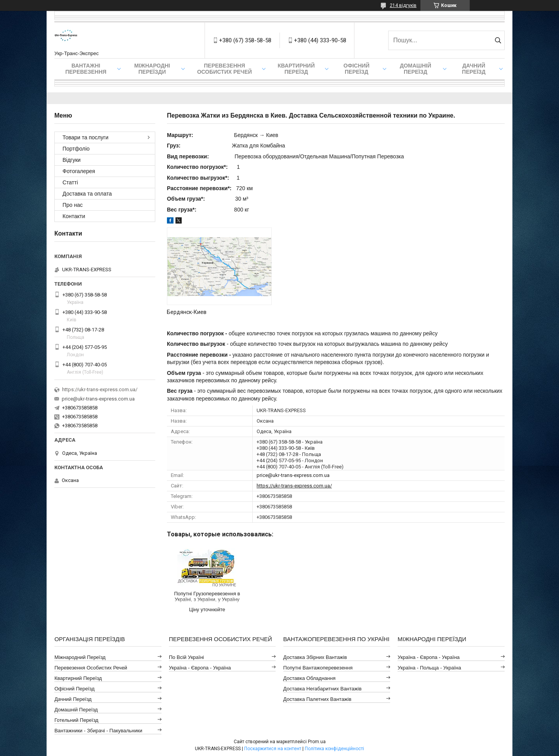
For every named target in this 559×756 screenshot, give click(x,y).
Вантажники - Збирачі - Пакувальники (98, 731)
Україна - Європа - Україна (200, 668)
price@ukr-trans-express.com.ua (293, 475)
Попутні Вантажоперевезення (318, 668)
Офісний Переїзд (74, 689)
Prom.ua (317, 742)
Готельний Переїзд (76, 720)
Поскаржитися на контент (273, 749)
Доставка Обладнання (310, 678)
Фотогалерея (79, 171)
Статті (70, 182)
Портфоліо (76, 149)
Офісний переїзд (357, 69)
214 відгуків (403, 5)
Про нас (73, 205)
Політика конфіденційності (334, 749)
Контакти (74, 216)
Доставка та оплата (87, 194)
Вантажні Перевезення (86, 69)
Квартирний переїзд (296, 69)
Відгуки (72, 160)
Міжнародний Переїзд (80, 657)
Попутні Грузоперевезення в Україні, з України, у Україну (207, 596)
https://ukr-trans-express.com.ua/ (294, 486)
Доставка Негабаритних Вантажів (323, 689)
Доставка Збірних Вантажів (315, 657)
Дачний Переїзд (474, 69)
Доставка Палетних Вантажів (318, 699)
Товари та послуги (85, 137)
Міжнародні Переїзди (152, 69)
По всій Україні (187, 657)
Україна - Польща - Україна (429, 668)
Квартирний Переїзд (78, 678)
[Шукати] (498, 40)
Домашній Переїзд (416, 69)
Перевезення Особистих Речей (225, 69)
